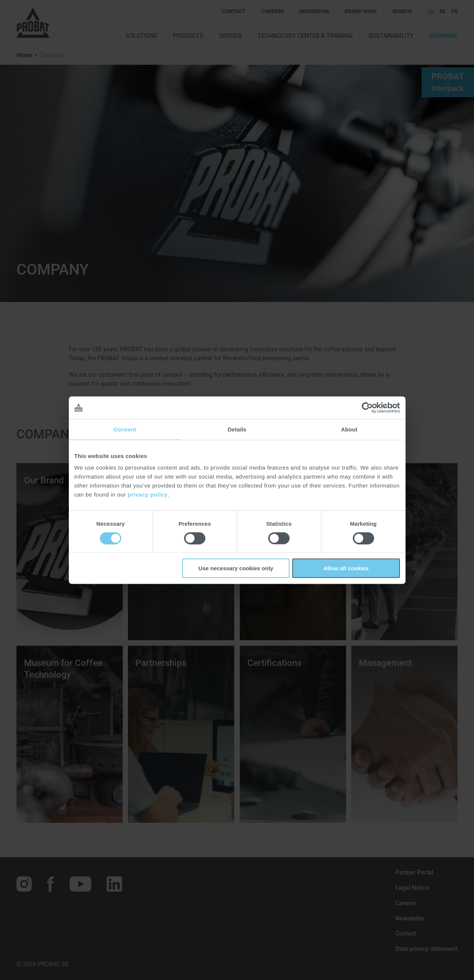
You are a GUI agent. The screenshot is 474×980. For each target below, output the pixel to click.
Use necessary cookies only (236, 568)
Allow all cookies (346, 568)
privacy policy (148, 494)
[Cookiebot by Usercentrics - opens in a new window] (367, 407)
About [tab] (349, 429)
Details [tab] (237, 429)
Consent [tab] (125, 429)
